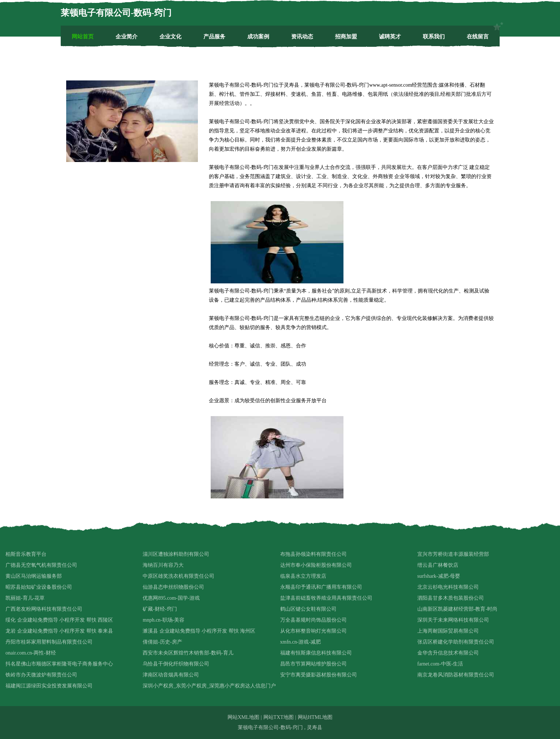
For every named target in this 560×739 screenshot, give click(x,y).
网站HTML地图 (315, 717)
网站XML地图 (243, 717)
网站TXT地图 (279, 717)
